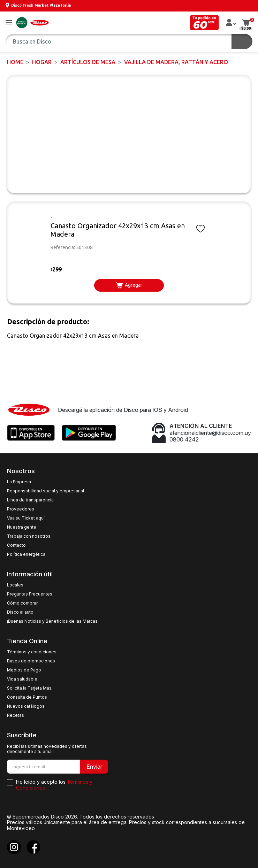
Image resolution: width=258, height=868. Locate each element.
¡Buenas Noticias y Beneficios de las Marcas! (53, 621)
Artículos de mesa (88, 62)
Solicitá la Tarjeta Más (29, 688)
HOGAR (42, 62)
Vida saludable (22, 679)
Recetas (16, 715)
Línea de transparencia (30, 500)
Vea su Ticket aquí (26, 518)
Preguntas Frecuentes (30, 594)
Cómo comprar (22, 603)
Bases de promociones (31, 661)
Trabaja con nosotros (29, 536)
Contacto (16, 545)
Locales (15, 585)
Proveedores (21, 509)
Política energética (26, 554)
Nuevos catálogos (26, 706)
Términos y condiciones (32, 652)
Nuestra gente (22, 527)
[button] (9, 23)
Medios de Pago (24, 670)
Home (15, 62)
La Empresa (19, 482)
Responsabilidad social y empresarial (45, 491)
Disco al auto (20, 612)
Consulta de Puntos (27, 697)
